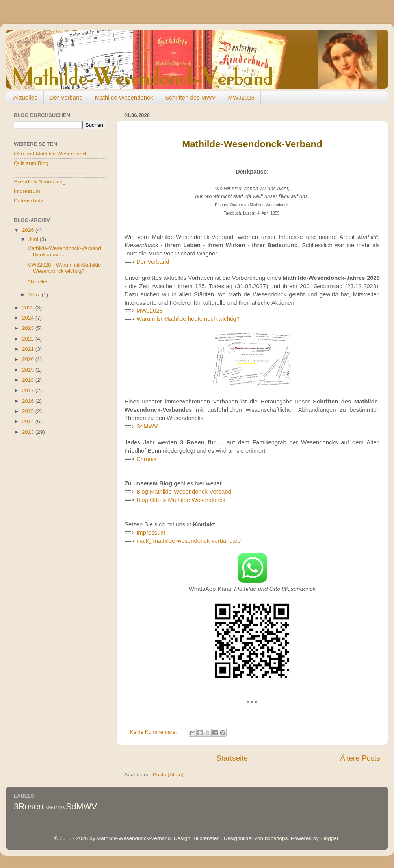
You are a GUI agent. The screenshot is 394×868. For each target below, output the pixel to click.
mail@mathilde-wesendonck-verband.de (189, 541)
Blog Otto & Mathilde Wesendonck (181, 500)
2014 (29, 421)
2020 (29, 359)
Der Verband (66, 97)
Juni (34, 239)
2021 (29, 349)
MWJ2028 (242, 97)
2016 (29, 401)
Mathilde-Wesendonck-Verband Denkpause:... (64, 251)
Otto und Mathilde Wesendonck (51, 154)
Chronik (146, 459)
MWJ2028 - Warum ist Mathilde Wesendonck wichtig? (64, 268)
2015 (29, 411)
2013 (29, 432)
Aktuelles (25, 97)
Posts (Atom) (168, 775)
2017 (29, 390)
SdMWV (147, 426)
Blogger (329, 838)
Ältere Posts (360, 758)
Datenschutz (29, 201)
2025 (29, 308)
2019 (29, 370)
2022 (29, 339)
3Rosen (28, 806)
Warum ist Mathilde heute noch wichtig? (188, 319)
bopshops (276, 838)
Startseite (232, 758)
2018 (29, 380)
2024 (29, 318)
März (35, 295)
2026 (29, 230)
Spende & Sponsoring (40, 182)
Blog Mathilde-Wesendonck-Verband (184, 492)
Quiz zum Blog (31, 163)
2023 (29, 328)
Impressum (151, 533)
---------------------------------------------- (55, 173)
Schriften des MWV (190, 97)
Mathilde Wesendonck (124, 97)
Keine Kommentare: (154, 732)
